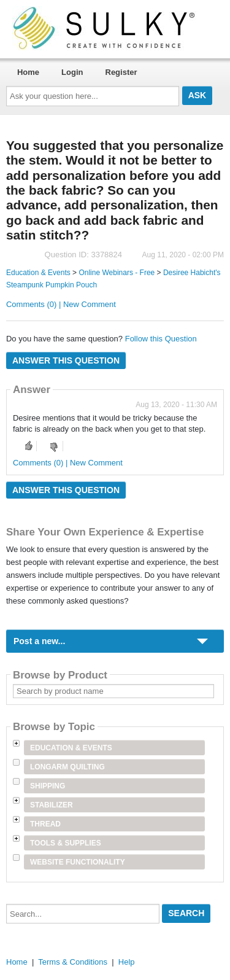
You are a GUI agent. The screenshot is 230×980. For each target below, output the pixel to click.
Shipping (48, 786)
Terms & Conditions (73, 962)
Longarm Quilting (67, 767)
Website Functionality (78, 862)
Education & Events (38, 273)
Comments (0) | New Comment (61, 304)
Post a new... (39, 641)
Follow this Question (161, 339)
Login (72, 72)
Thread (45, 824)
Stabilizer (52, 805)
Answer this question (66, 360)
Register (121, 72)
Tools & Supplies (66, 843)
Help (127, 962)
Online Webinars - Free (117, 273)
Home (28, 72)
